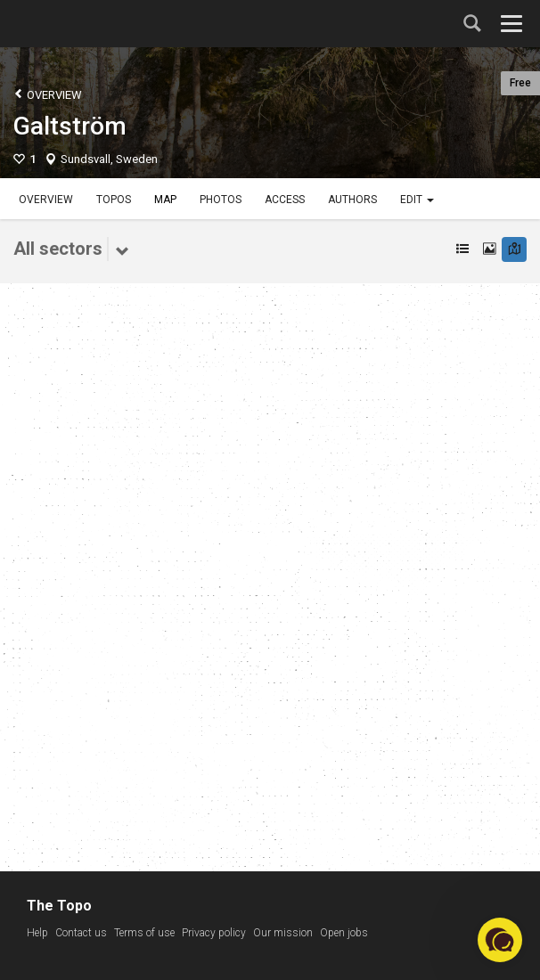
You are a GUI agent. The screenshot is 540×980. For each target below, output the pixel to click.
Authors (352, 200)
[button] (500, 940)
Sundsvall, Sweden (109, 159)
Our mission (283, 933)
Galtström (70, 126)
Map (165, 200)
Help (37, 933)
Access (285, 200)
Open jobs (344, 933)
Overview (48, 94)
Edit (417, 200)
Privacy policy (214, 933)
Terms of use (144, 933)
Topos (114, 200)
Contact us (81, 933)
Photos (221, 200)
